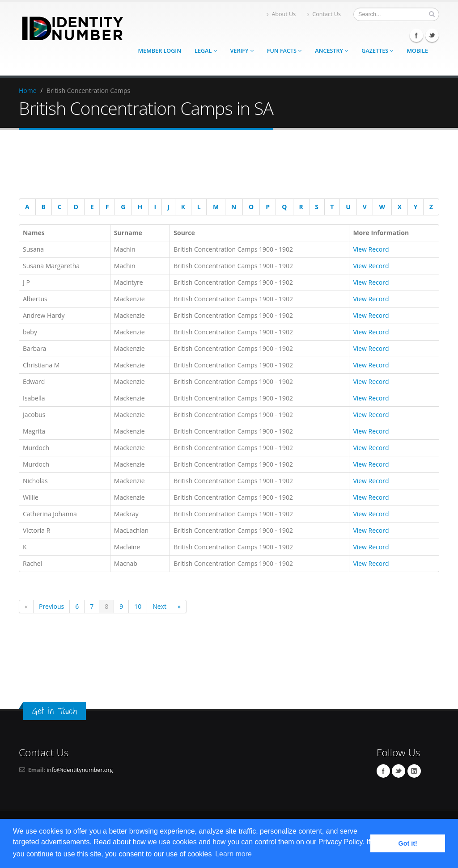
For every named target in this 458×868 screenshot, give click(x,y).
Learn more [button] (233, 854)
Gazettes (377, 51)
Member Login (160, 51)
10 (138, 606)
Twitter (432, 35)
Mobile (417, 51)
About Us (281, 14)
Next (159, 606)
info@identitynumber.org (80, 770)
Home (28, 91)
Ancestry (331, 51)
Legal (206, 51)
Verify (242, 51)
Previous (51, 606)
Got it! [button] (408, 843)
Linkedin (414, 771)
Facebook (416, 35)
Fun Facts (284, 51)
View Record (371, 249)
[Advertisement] (225, 166)
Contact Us (324, 14)
